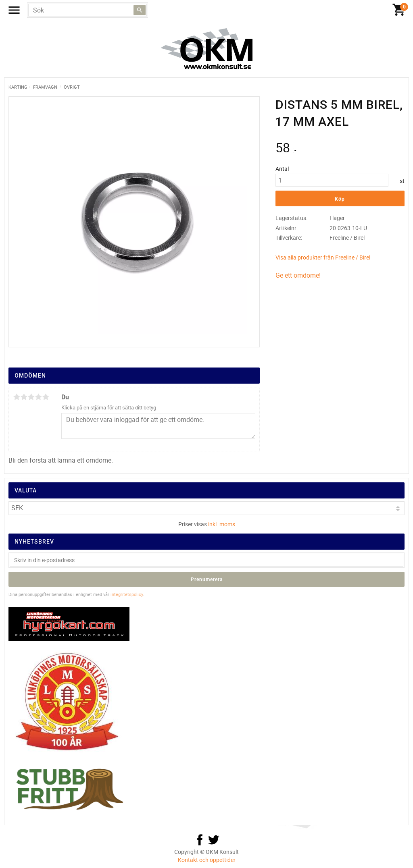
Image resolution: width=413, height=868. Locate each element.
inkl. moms (222, 524)
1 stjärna (17, 397)
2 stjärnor (24, 397)
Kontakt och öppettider (207, 860)
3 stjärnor (31, 397)
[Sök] (140, 10)
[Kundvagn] (399, 10)
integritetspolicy (127, 594)
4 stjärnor (38, 397)
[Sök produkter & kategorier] (88, 10)
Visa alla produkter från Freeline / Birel (323, 257)
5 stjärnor (46, 397)
